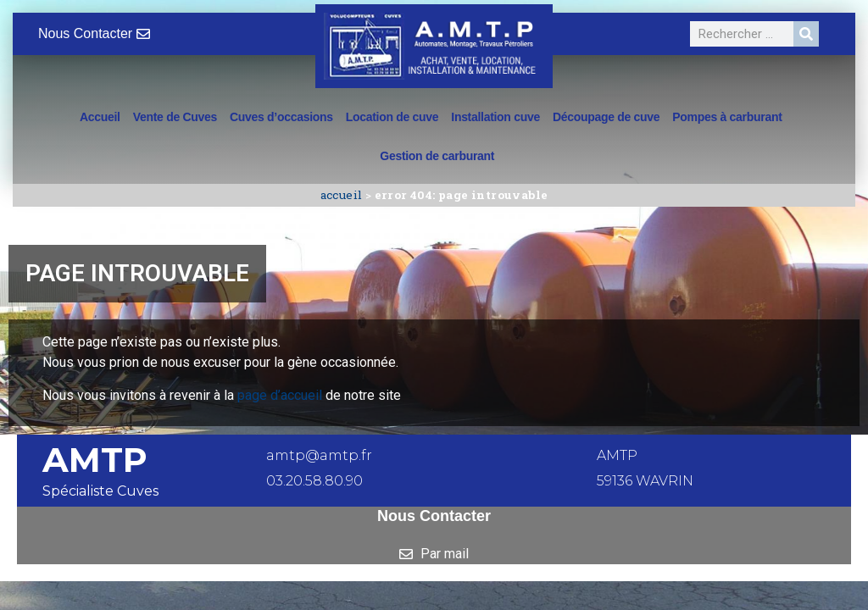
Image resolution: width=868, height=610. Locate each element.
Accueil (100, 117)
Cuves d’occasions (281, 117)
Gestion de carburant (437, 156)
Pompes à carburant (727, 117)
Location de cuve (392, 117)
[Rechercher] (806, 34)
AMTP (95, 460)
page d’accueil (280, 395)
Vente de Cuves (175, 117)
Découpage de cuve (606, 117)
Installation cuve (495, 117)
